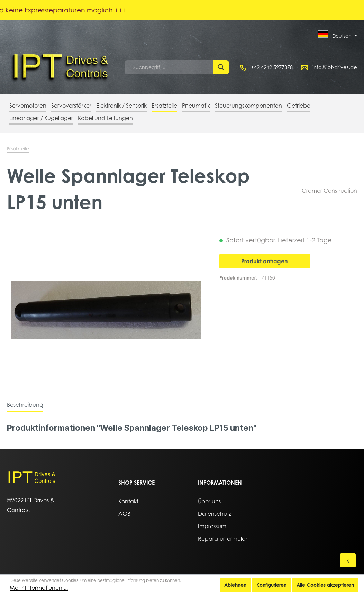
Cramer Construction (329, 191)
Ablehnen (235, 585)
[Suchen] (221, 67)
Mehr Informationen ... (39, 588)
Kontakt (128, 501)
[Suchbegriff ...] (169, 67)
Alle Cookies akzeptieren (325, 585)
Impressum (212, 526)
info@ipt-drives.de (335, 67)
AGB (124, 514)
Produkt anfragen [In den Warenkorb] (265, 261)
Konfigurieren (271, 585)
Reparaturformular (223, 539)
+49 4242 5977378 (272, 67)
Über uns (209, 501)
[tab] (25, 405)
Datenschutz (215, 514)
